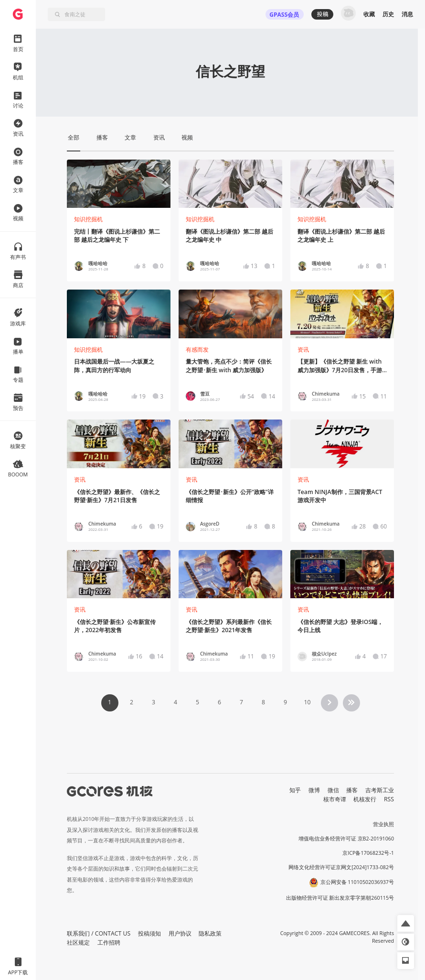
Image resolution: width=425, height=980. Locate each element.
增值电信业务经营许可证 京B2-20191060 (346, 839)
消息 (407, 14)
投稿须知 (149, 933)
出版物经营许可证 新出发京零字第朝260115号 (340, 898)
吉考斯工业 (380, 790)
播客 (352, 790)
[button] (406, 923)
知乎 (295, 790)
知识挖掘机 (88, 219)
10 (307, 702)
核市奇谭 (335, 799)
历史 (388, 14)
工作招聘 (109, 942)
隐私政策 (210, 933)
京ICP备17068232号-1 (368, 853)
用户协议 (180, 933)
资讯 (303, 350)
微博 (314, 790)
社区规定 (78, 942)
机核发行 (365, 799)
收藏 (369, 14)
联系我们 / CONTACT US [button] (99, 933)
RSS (389, 799)
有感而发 (197, 350)
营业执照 (383, 824)
